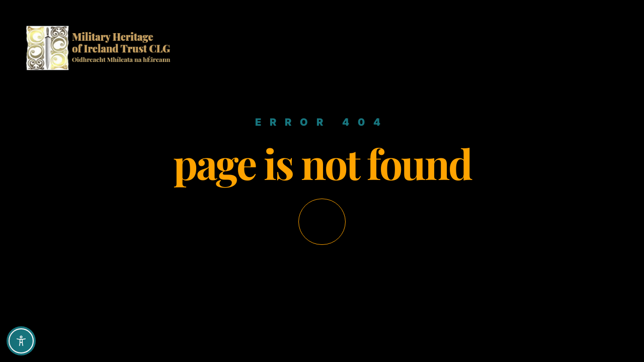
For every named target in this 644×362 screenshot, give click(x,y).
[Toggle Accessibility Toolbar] (21, 341)
